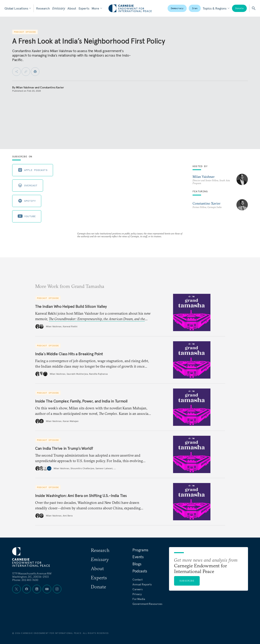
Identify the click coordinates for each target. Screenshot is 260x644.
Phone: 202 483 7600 (25, 580)
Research (43, 8)
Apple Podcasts (33, 170)
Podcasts (140, 571)
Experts (84, 8)
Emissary (59, 8)
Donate (239, 8)
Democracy (177, 8)
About (72, 8)
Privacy (137, 594)
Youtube (27, 216)
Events (138, 557)
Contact (138, 580)
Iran (195, 8)
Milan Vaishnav (25, 87)
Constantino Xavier (52, 87)
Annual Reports (142, 584)
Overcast (28, 185)
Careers (138, 589)
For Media (139, 599)
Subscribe (187, 581)
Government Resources (147, 604)
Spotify (27, 201)
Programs (140, 550)
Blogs (137, 564)
